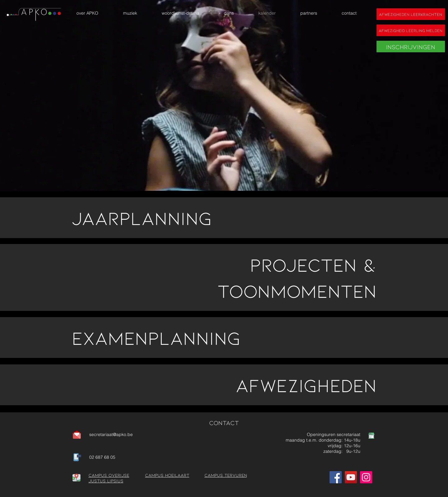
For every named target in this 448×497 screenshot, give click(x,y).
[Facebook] (336, 477)
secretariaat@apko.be (111, 434)
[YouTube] (351, 477)
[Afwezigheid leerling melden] (411, 30)
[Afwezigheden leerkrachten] (411, 14)
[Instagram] (366, 477)
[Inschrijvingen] (411, 47)
